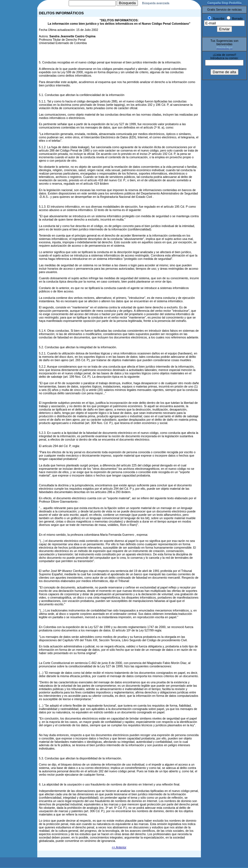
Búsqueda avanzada (162, 4)
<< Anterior (119, 848)
